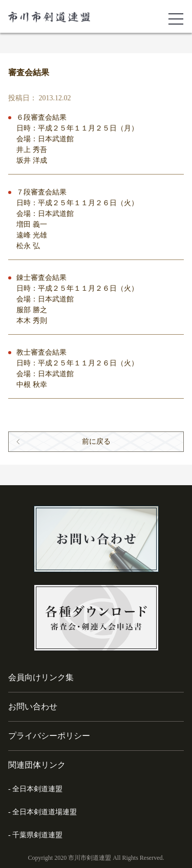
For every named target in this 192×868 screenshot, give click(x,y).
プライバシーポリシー (49, 736)
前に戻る (96, 441)
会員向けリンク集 (41, 677)
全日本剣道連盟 (37, 789)
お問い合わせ (33, 707)
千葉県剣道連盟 (37, 835)
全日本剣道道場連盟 (45, 812)
